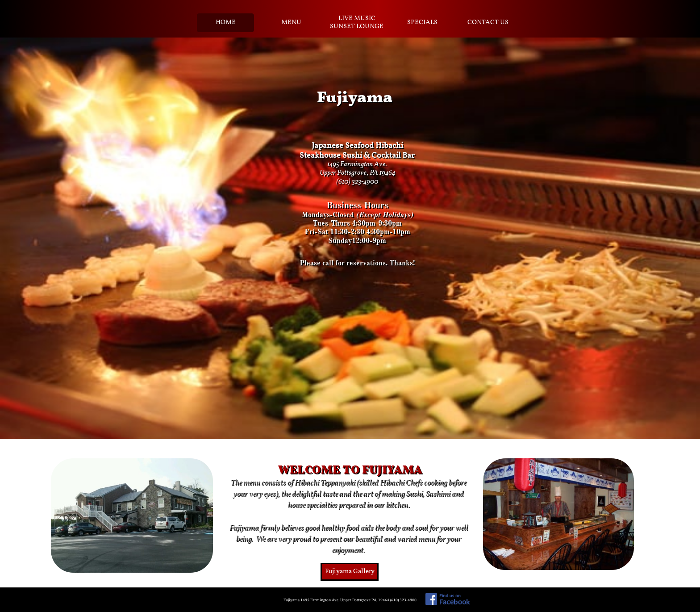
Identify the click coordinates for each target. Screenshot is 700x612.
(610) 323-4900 (357, 182)
